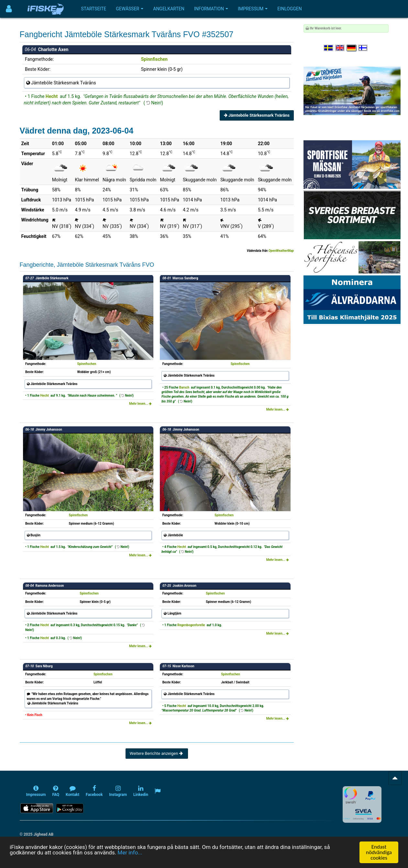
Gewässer (130, 9)
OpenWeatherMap (281, 251)
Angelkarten (169, 9)
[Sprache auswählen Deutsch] (352, 48)
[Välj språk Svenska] (329, 48)
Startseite (94, 9)
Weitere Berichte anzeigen (157, 753)
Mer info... (130, 852)
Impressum (253, 9)
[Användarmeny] (9, 9)
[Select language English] (340, 48)
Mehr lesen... (140, 404)
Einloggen (290, 9)
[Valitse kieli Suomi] (363, 48)
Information (211, 9)
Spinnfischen (154, 59)
